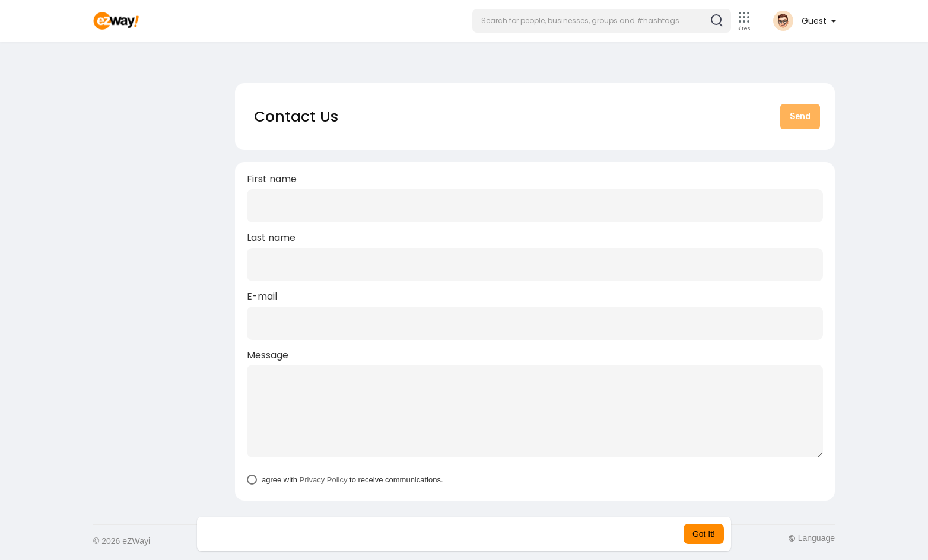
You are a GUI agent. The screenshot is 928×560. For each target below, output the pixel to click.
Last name (271, 238)
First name (272, 179)
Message (268, 355)
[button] (602, 21)
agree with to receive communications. (352, 480)
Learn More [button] (525, 534)
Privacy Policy (324, 480)
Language (811, 538)
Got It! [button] (704, 534)
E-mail (262, 297)
